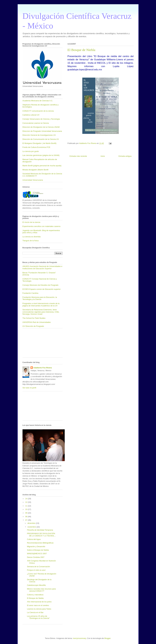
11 (27, 506)
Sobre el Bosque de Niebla (38, 550)
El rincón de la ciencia (31, 222)
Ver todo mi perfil (29, 388)
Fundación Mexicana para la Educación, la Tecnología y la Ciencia (40, 298)
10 (27, 509)
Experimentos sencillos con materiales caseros (41, 226)
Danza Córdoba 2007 (36, 557)
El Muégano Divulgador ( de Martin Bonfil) (39, 143)
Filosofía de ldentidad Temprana (40, 530)
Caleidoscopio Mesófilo (36, 585)
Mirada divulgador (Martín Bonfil (35, 170)
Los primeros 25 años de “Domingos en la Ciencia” (38, 617)
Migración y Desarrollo (36, 546)
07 (27, 520)
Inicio (103, 156)
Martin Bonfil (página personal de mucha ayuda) (42, 166)
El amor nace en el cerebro (38, 605)
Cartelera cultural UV (31, 115)
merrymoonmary (79, 638)
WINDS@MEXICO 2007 (37, 554)
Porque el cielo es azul (36, 570)
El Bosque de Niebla (35, 598)
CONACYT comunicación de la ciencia (38, 111)
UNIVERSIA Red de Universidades (37, 322)
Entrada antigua (125, 156)
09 (27, 513)
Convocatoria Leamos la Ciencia (36, 123)
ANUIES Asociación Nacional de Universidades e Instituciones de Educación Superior (42, 267)
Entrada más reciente (78, 156)
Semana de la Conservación (38, 567)
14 (27, 499)
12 (27, 502)
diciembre (32, 523)
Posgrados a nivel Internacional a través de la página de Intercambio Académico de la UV (41, 305)
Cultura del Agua (34, 539)
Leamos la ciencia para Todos (39, 609)
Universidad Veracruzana (33, 180)
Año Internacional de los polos (39, 602)
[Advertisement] (35, 344)
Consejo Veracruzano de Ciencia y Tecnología (41, 119)
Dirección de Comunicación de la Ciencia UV (41, 139)
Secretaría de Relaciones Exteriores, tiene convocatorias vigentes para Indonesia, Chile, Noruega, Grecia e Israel (41, 312)
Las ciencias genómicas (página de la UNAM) (41, 155)
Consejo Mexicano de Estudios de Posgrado (41, 285)
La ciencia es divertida (32, 237)
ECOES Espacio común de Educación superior (42, 289)
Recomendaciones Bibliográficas (40, 543)
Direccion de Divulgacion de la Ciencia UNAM (41, 127)
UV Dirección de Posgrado (33, 326)
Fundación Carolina (30, 293)
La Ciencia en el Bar (35, 612)
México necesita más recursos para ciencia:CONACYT (41, 590)
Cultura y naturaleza (35, 595)
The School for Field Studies (34, 318)
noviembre (32, 527)
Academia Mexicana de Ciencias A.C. (38, 101)
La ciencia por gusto (31, 151)
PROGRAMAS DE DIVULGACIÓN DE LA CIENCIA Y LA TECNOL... (41, 535)
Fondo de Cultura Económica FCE (36, 147)
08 (27, 517)
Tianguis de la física (31, 241)
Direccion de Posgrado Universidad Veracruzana (42, 131)
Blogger (107, 638)
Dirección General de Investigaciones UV (39, 135)
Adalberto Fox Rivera (43, 368)
